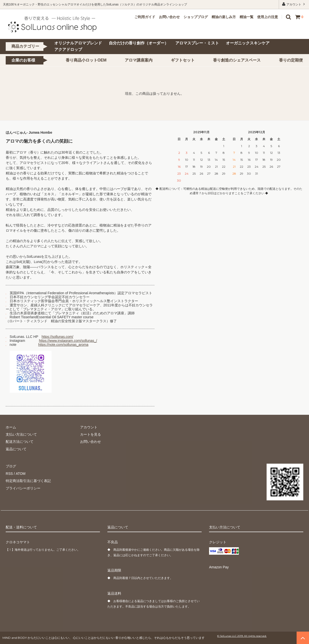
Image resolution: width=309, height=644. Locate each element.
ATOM (20, 474)
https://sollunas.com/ (58, 337)
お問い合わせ (169, 17)
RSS (9, 474)
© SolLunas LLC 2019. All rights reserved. (242, 636)
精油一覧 (247, 17)
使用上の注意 (268, 17)
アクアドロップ (68, 49)
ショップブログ (196, 17)
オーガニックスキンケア (248, 43)
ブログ (11, 466)
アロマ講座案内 (139, 60)
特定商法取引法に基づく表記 (28, 481)
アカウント (294, 4)
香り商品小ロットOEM (86, 60)
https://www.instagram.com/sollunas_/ (68, 341)
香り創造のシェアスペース (237, 60)
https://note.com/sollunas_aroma (63, 345)
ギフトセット (183, 60)
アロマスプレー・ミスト (197, 43)
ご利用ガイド (145, 17)
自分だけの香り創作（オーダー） (139, 43)
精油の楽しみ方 (224, 17)
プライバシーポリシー (23, 488)
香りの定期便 (291, 60)
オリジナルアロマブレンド (78, 43)
